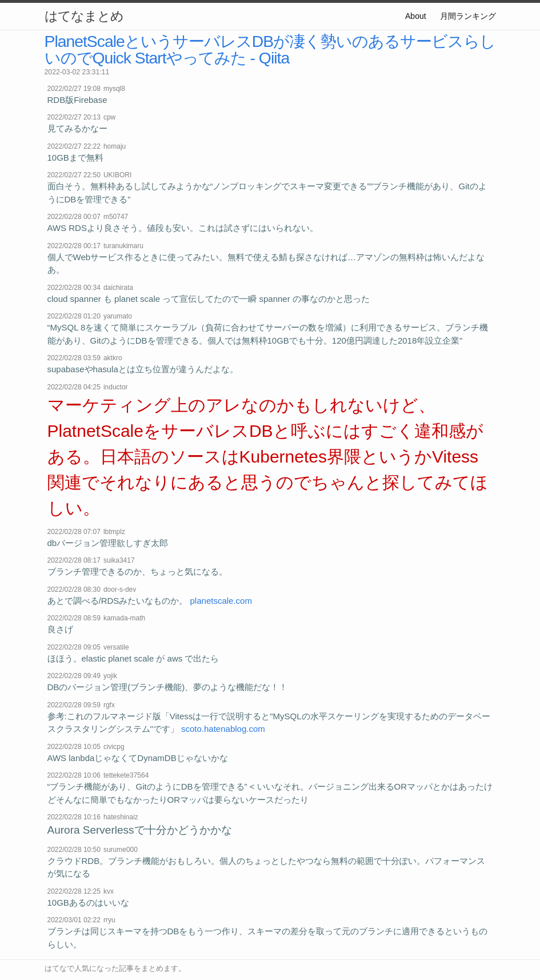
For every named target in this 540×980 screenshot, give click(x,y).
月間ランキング (468, 16)
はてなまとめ (84, 16)
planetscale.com (221, 601)
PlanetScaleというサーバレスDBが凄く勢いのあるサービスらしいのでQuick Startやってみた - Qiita (270, 49)
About (416, 16)
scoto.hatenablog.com (223, 729)
